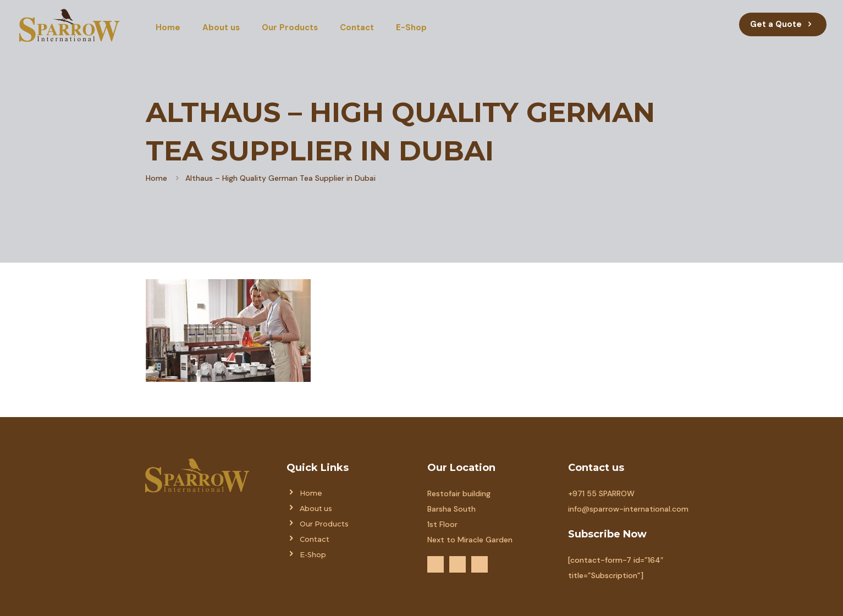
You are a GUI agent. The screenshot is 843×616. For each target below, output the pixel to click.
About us (316, 509)
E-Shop (313, 555)
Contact (315, 539)
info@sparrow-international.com (628, 509)
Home (156, 178)
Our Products (324, 524)
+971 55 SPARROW (601, 493)
